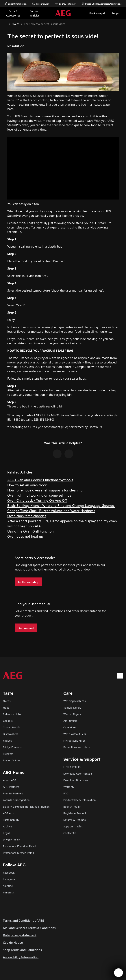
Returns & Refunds (75, 820)
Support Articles (73, 826)
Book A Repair (72, 806)
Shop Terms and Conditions (22, 950)
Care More (70, 727)
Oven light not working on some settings (39, 495)
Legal (6, 833)
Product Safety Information (79, 800)
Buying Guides (12, 760)
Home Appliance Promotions (105, 4)
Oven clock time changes (27, 516)
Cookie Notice (13, 943)
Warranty (69, 787)
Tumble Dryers (72, 707)
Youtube (8, 886)
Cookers (8, 721)
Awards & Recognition (16, 800)
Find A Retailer (72, 767)
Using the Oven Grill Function (30, 531)
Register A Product (75, 813)
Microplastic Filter (74, 740)
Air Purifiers (70, 721)
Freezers (8, 754)
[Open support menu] (118, 973)
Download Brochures (76, 780)
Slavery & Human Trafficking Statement (27, 806)
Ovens (7, 701)
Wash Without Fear (75, 734)
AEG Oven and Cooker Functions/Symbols (40, 480)
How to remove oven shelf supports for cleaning (45, 490)
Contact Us (70, 833)
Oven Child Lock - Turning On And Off (37, 500)
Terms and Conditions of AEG (24, 921)
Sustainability (11, 820)
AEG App (9, 813)
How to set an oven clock (27, 485)
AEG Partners (11, 787)
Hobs (6, 707)
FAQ (66, 793)
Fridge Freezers (12, 747)
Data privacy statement (20, 935)
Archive (8, 826)
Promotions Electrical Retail (20, 846)
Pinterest (8, 892)
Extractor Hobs (12, 714)
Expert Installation (15, 4)
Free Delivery (41, 4)
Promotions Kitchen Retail (18, 853)
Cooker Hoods (11, 727)
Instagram (9, 879)
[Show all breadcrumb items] (6, 23)
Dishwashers (11, 734)
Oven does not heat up (25, 536)
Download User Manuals (78, 773)
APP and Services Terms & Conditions (29, 928)
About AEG (10, 780)
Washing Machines (75, 701)
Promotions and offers (77, 747)
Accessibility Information (21, 957)
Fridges (7, 740)
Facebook (9, 872)
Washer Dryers (72, 714)
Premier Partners (13, 793)
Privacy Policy (11, 839)
